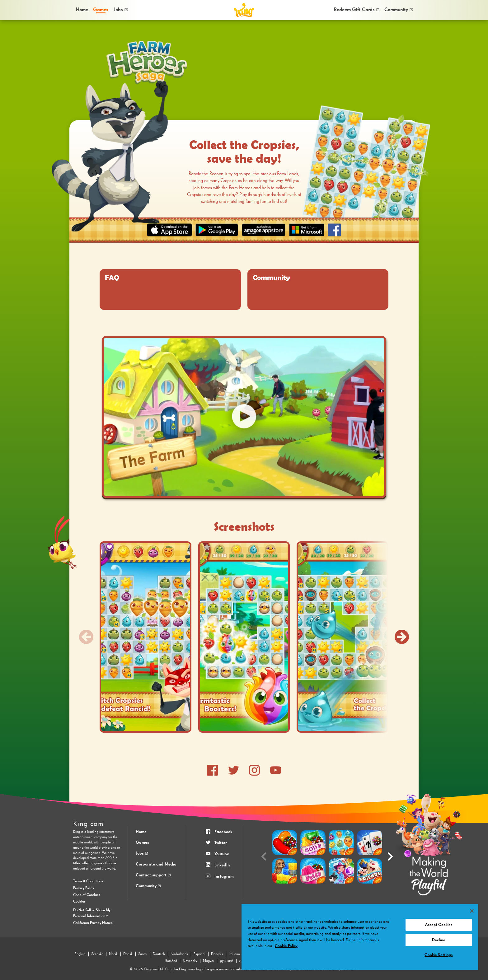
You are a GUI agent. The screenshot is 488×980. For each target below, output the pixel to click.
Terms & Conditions (88, 881)
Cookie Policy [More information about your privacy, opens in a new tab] (286, 946)
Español (199, 954)
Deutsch (159, 954)
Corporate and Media (156, 864)
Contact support (153, 875)
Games (142, 842)
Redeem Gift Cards (357, 10)
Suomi (143, 954)
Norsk (113, 954)
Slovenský (190, 961)
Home (82, 10)
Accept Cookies (439, 925)
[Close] (472, 911)
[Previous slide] (86, 637)
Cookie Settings (439, 955)
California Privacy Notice (93, 923)
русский (226, 961)
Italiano (234, 954)
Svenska (97, 954)
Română (171, 961)
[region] (360, 937)
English (80, 954)
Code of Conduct (87, 895)
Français (217, 954)
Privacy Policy (84, 888)
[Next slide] (402, 637)
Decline (439, 940)
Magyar (209, 961)
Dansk (128, 954)
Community (399, 10)
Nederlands (179, 954)
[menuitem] (82, 10)
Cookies (79, 902)
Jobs (121, 10)
